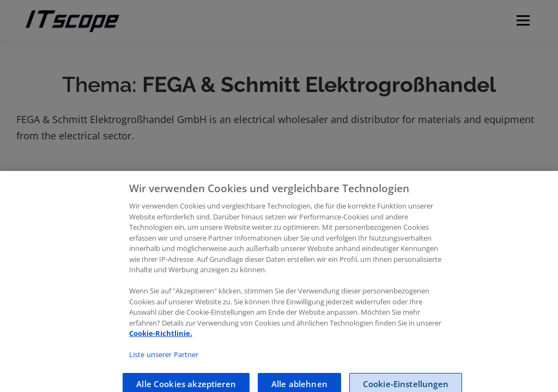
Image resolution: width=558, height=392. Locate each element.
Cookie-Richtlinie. (161, 342)
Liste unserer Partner (164, 363)
